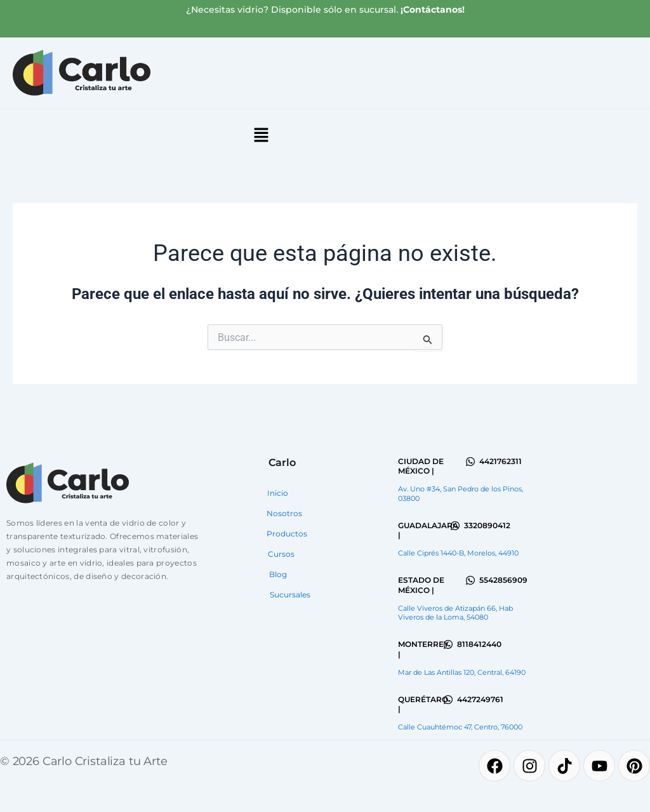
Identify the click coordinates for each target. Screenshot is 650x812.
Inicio (278, 493)
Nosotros (284, 513)
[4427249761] (448, 700)
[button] (261, 136)
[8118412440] (448, 644)
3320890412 (487, 525)
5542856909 (503, 580)
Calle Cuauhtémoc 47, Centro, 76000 (460, 727)
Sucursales (290, 595)
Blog (278, 574)
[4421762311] (470, 462)
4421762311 (501, 461)
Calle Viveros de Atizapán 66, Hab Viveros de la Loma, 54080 (455, 613)
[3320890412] (455, 526)
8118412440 (479, 644)
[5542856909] (470, 580)
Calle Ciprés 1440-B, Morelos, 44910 (458, 553)
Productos (287, 534)
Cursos (281, 554)
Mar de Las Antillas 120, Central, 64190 (462, 672)
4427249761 (480, 699)
